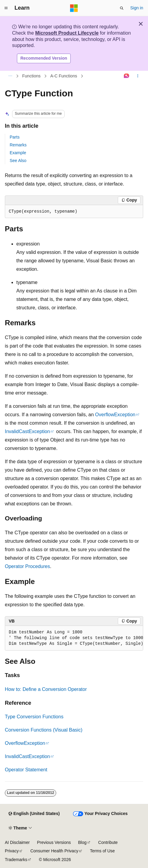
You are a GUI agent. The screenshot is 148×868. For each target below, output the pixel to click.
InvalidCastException (27, 431)
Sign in (137, 8)
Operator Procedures (27, 566)
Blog (82, 842)
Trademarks (16, 860)
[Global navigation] (6, 8)
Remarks (18, 145)
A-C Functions (64, 76)
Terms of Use (102, 851)
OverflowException (115, 415)
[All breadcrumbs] (10, 76)
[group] (74, 638)
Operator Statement (26, 770)
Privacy (12, 851)
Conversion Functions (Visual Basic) (44, 730)
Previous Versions (54, 842)
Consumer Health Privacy (54, 851)
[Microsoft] (74, 8)
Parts (15, 137)
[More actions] (138, 76)
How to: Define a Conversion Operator (46, 689)
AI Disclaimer (17, 842)
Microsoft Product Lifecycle (67, 33)
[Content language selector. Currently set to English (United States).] (34, 814)
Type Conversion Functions (34, 717)
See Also (18, 161)
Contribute (108, 842)
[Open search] (122, 8)
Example (18, 153)
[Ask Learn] (127, 76)
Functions (32, 76)
